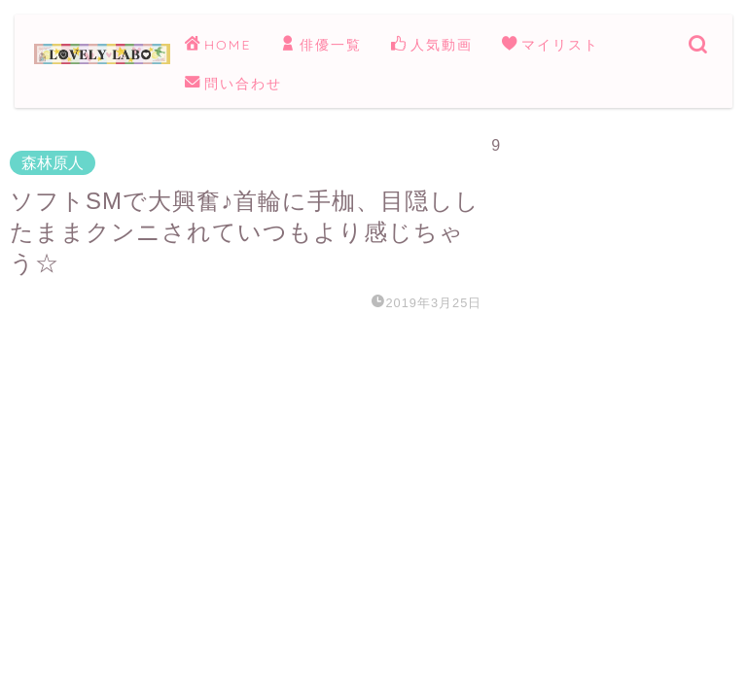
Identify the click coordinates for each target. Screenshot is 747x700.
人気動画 (432, 46)
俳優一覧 (321, 46)
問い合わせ (233, 85)
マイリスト (551, 46)
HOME (218, 46)
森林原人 (53, 163)
